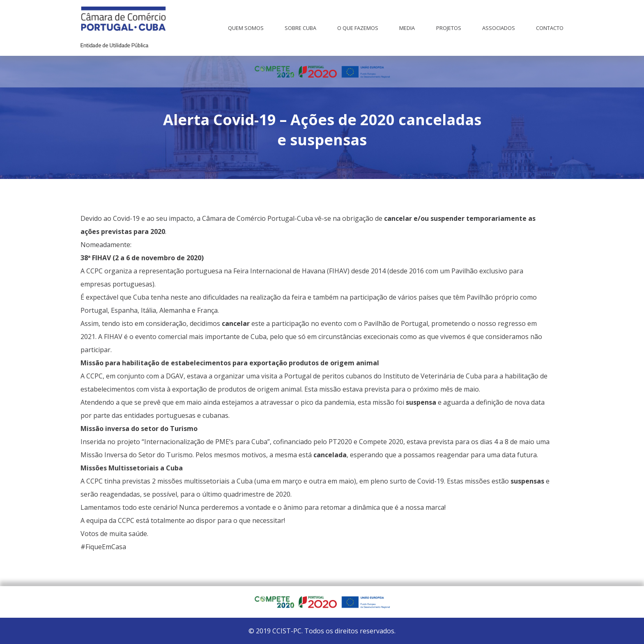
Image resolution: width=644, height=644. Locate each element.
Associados (499, 28)
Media (407, 28)
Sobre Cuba (300, 28)
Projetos (449, 28)
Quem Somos (246, 28)
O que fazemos (358, 28)
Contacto (550, 28)
